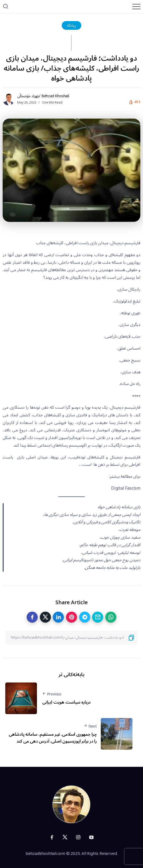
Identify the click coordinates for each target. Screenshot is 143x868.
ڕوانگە (71, 25)
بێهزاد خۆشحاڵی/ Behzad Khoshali (43, 96)
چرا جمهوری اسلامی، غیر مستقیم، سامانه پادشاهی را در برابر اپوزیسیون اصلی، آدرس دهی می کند (53, 738)
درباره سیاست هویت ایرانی (66, 702)
